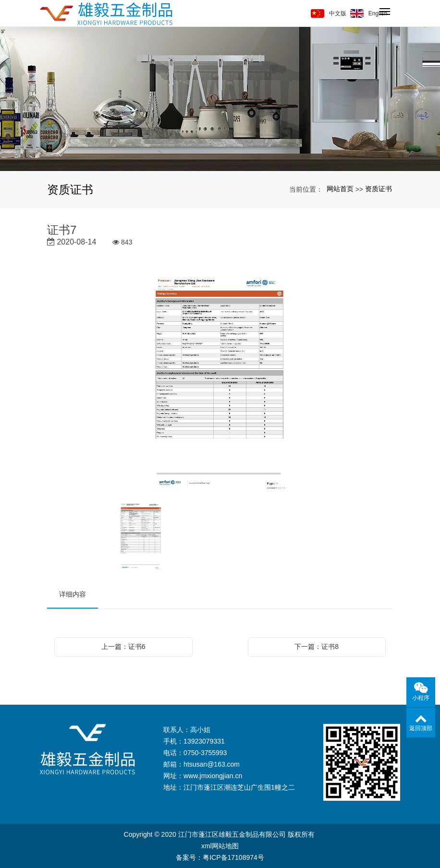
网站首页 (340, 189)
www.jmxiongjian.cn (213, 776)
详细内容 (73, 594)
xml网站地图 (220, 846)
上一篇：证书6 (123, 647)
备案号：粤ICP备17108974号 (220, 857)
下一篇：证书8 (317, 647)
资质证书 (379, 189)
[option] (220, 384)
